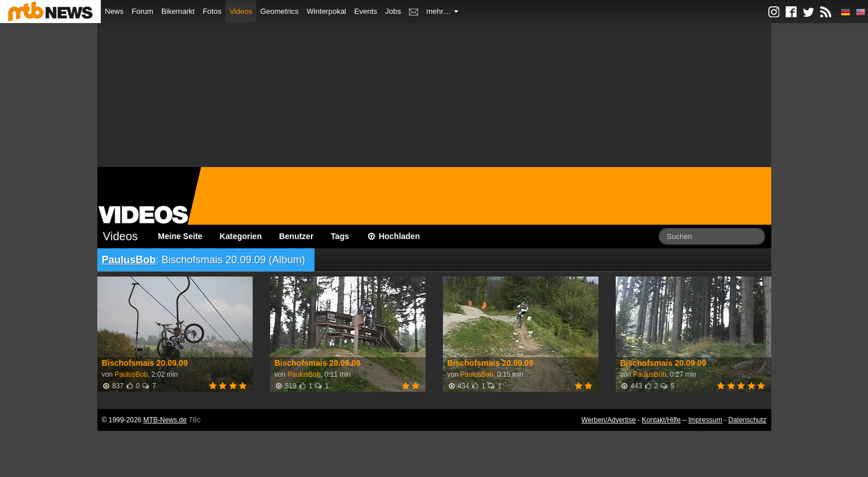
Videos (241, 11)
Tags (340, 236)
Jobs (393, 11)
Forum (143, 11)
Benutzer (296, 236)
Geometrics (279, 11)
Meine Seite (180, 236)
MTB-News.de (165, 420)
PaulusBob (129, 260)
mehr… (442, 11)
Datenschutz (747, 420)
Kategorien (240, 236)
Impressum (705, 420)
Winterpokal (326, 11)
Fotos (212, 11)
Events (366, 11)
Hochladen (393, 236)
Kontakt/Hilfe (661, 420)
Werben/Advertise (608, 420)
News (114, 11)
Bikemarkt (178, 11)
